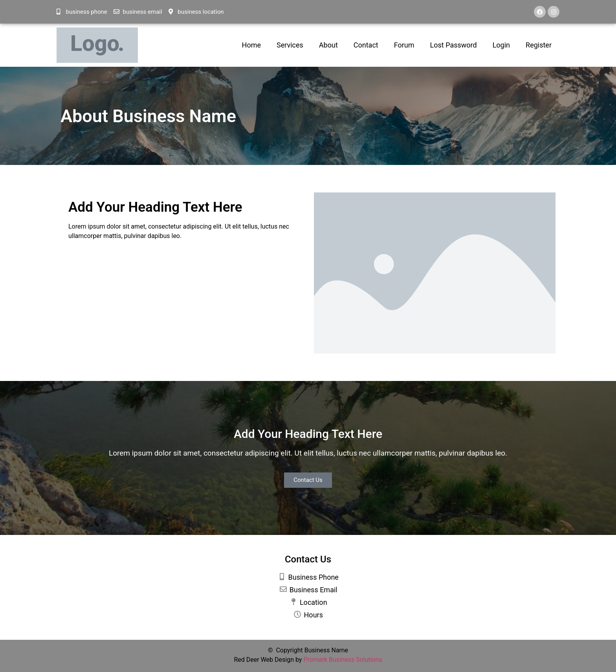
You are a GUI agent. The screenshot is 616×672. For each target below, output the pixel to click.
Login (501, 45)
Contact (366, 45)
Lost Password (454, 45)
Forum (404, 45)
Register (539, 45)
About (328, 45)
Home (251, 45)
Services (290, 45)
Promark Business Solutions (343, 660)
